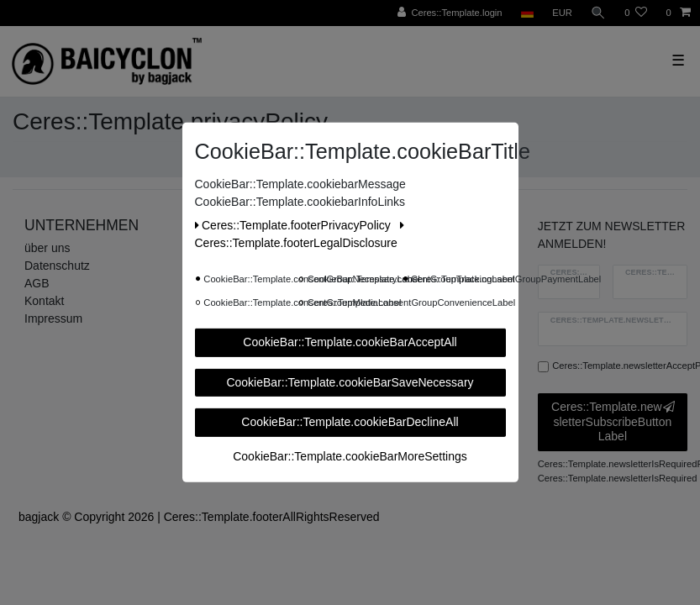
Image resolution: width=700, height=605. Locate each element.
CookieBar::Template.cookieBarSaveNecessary (350, 381)
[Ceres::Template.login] (450, 13)
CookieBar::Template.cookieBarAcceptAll (350, 342)
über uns (47, 248)
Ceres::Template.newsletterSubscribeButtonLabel (613, 421)
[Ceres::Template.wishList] (636, 13)
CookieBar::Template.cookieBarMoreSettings (350, 455)
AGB (37, 283)
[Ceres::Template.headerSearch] (598, 13)
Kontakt (44, 301)
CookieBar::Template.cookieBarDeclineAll (350, 422)
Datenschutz (57, 266)
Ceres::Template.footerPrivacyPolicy (295, 225)
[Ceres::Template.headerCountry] (527, 13)
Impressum (53, 318)
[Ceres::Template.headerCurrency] (562, 13)
